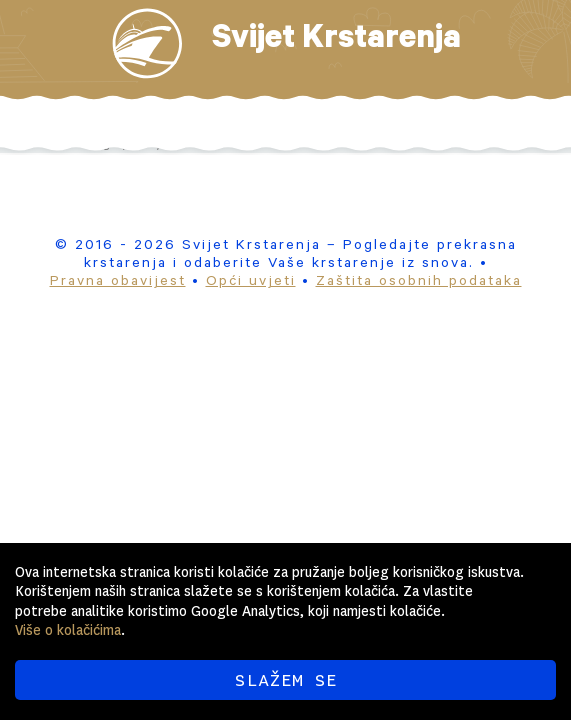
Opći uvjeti (251, 283)
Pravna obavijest (118, 283)
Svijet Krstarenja (336, 42)
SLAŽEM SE (285, 680)
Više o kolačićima (68, 630)
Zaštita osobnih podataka (419, 283)
